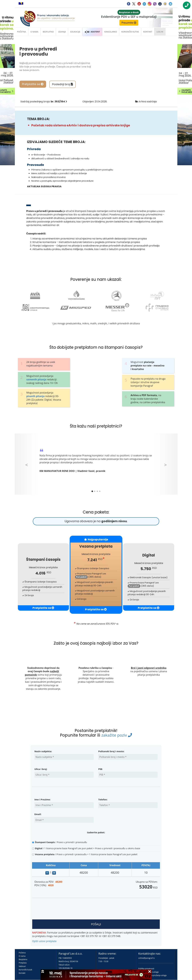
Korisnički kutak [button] (130, 32)
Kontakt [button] (148, 32)
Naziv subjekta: (43, 751)
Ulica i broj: (41, 769)
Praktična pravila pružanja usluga (153, 975)
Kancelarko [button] (111, 32)
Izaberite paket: (96, 832)
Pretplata (23, 963)
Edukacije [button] (75, 32)
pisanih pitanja (35, 396)
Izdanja (62, 32)
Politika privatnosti (146, 969)
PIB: (100, 769)
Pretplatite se (33, 84)
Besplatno (48, 32)
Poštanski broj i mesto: (111, 751)
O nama (34, 32)
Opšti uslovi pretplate (44, 941)
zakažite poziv (117, 735)
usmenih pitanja (36, 379)
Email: (38, 814)
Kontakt (22, 973)
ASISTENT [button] (92, 32)
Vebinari (22, 966)
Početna (22, 32)
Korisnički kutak (26, 970)
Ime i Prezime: (42, 799)
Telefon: (103, 799)
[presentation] (58, 909)
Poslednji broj (63, 84)
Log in (160, 32)
